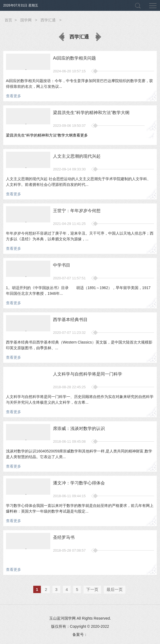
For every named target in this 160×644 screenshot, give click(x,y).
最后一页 (115, 589)
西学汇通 (48, 20)
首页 (8, 20)
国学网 (26, 20)
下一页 (92, 589)
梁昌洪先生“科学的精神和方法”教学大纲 (47, 135)
